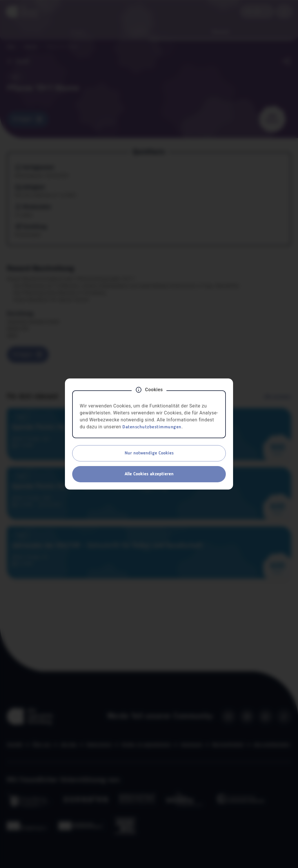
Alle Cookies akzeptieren (149, 474)
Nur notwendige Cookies (149, 453)
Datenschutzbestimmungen (152, 427)
